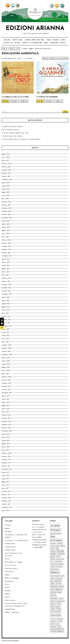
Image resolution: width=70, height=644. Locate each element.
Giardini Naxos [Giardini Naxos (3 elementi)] (58, 562)
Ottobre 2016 (6, 504)
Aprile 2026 (6, 157)
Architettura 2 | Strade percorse (17, 540)
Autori (63, 40)
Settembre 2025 (7, 179)
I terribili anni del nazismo (12, 136)
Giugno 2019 (6, 402)
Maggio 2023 (6, 269)
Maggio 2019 (6, 405)
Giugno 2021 (6, 335)
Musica (63, 43)
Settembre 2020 (7, 355)
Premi (46, 43)
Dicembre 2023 (6, 246)
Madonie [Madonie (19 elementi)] (55, 572)
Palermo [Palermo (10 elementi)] (54, 586)
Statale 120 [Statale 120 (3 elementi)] (60, 619)
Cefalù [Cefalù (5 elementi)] (60, 543)
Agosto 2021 (6, 329)
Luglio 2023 (6, 262)
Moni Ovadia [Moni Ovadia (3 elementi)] (59, 583)
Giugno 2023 (6, 265)
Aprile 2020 (6, 370)
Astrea (7, 559)
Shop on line (14, 49)
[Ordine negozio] (55, 58)
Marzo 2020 (5, 374)
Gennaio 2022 (6, 316)
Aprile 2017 (6, 485)
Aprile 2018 (6, 447)
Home (4, 49)
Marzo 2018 (5, 450)
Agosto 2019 (6, 396)
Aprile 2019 (6, 409)
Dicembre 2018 (6, 421)
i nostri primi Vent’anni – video (37, 40)
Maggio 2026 (6, 154)
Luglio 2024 (6, 224)
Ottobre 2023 (6, 253)
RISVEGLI (8, 591)
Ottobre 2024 (6, 214)
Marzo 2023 (5, 275)
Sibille (7, 597)
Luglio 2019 (6, 399)
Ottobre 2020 (6, 351)
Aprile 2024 (6, 234)
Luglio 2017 (6, 475)
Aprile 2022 (6, 310)
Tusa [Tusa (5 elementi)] (59, 626)
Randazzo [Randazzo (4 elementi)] (53, 604)
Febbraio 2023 (6, 278)
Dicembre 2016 (6, 498)
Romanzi (7, 594)
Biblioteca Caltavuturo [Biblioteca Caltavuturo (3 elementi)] (56, 533)
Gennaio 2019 (6, 418)
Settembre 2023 (7, 256)
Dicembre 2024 (6, 208)
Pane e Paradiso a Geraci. (11, 130)
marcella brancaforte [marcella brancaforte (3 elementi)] (55, 576)
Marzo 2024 (5, 237)
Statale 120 (8, 43)
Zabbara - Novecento (12, 612)
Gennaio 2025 (6, 205)
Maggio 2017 (6, 482)
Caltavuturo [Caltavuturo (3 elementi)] (53, 543)
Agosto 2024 (6, 221)
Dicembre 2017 (6, 460)
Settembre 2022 (7, 294)
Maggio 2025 (6, 192)
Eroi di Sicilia (10, 565)
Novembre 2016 (6, 501)
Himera (7, 575)
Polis (7, 584)
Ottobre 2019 (6, 390)
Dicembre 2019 (6, 383)
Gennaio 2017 (6, 495)
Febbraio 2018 (6, 453)
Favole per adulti (11, 568)
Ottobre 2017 (6, 466)
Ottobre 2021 (6, 323)
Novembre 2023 (6, 249)
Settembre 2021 (7, 326)
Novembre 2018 (6, 425)
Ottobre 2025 (6, 176)
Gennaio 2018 (6, 456)
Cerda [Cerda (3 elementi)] (52, 546)
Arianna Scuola (10, 550)
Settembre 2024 (7, 218)
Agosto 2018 (6, 434)
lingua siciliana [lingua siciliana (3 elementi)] (55, 569)
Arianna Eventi (10, 544)
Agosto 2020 (6, 358)
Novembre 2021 (6, 319)
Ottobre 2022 (6, 291)
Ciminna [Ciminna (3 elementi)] (57, 546)
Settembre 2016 (7, 507)
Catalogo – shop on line (13, 40)
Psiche (7, 587)
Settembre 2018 (7, 431)
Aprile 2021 (6, 339)
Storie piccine (10, 600)
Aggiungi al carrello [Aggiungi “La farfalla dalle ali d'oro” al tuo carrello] (19, 101)
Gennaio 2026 (6, 167)
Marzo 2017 (5, 488)
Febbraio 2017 (6, 491)
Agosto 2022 (6, 297)
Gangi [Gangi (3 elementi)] (58, 559)
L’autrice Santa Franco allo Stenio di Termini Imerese (21, 139)
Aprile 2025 (6, 195)
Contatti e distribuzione (32, 43)
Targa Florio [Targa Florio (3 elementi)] (54, 621)
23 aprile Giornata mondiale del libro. (15, 133)
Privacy (17, 43)
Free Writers (9, 572)
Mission (56, 40)
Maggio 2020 (6, 367)
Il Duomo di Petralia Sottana (12, 126)
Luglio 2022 (6, 300)
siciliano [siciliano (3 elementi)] (53, 619)
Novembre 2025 (6, 173)
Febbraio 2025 (6, 202)
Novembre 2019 (6, 386)
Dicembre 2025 (6, 170)
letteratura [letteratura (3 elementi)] (59, 567)
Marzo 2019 (5, 412)
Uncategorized (10, 609)
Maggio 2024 (6, 230)
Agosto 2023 (6, 259)
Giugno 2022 (6, 304)
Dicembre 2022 (6, 284)
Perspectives (9, 581)
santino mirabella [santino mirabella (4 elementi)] (56, 611)
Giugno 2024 (6, 227)
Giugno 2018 (6, 440)
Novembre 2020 (6, 348)
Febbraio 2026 (6, 164)
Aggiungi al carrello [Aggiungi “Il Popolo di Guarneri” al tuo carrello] (54, 101)
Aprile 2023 (6, 272)
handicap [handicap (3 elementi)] (53, 567)
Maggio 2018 (6, 444)
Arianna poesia (10, 547)
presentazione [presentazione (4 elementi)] (60, 601)
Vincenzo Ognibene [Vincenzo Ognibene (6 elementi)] (57, 631)
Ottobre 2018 (6, 428)
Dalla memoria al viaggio (14, 562)
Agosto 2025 (6, 183)
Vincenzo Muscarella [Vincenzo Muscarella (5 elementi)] (57, 629)
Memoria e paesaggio (12, 578)
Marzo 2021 (5, 342)
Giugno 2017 (6, 479)
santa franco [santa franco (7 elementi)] (56, 609)
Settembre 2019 (7, 393)
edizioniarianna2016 (11, 641)
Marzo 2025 (5, 199)
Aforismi (8, 525)
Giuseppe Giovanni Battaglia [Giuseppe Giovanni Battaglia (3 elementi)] (57, 564)
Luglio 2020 (6, 361)
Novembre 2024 (6, 211)
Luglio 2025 (6, 186)
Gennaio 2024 (6, 243)
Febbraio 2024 (6, 240)
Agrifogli (8, 531)
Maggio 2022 (6, 307)
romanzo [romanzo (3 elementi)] (58, 606)
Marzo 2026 (5, 160)
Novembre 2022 (6, 288)
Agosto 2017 (6, 472)
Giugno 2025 (6, 189)
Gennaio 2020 (6, 380)
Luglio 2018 (6, 437)
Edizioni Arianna (35, 28)
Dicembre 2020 (6, 345)
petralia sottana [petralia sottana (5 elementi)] (56, 592)
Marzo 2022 (5, 313)
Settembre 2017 (7, 469)
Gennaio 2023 (6, 281)
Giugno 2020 (6, 364)
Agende (7, 528)
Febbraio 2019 (6, 415)
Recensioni (54, 43)
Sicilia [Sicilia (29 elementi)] (56, 615)
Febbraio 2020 (6, 377)
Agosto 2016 (6, 510)
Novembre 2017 (6, 463)
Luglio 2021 (6, 332)
